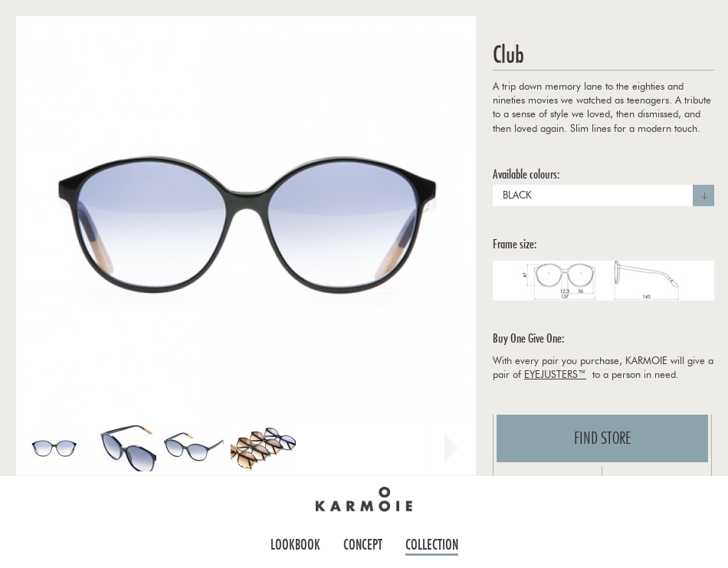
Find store (603, 438)
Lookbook (295, 545)
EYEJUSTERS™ (555, 375)
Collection (432, 545)
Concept (363, 545)
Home (364, 499)
